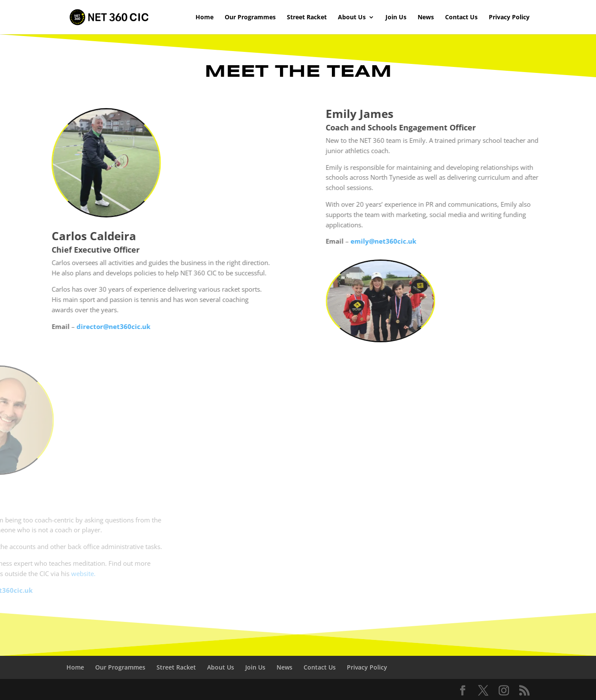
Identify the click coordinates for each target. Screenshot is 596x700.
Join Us (396, 18)
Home (205, 18)
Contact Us (461, 18)
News (426, 18)
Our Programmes (250, 18)
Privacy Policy (509, 18)
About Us (352, 18)
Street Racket (307, 18)
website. (32, 573)
